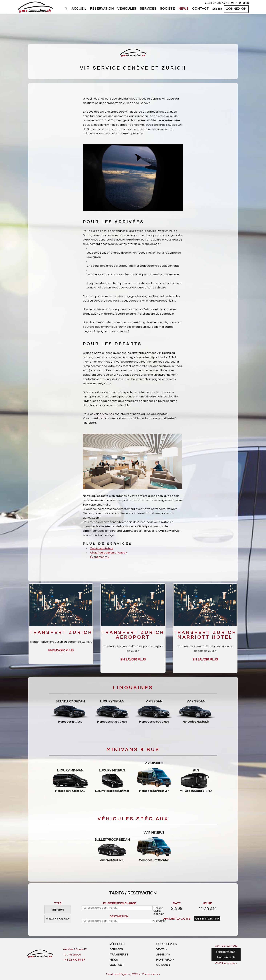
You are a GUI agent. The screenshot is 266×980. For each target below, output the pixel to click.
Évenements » (100, 557)
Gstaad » (163, 965)
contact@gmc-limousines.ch (226, 954)
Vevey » (162, 949)
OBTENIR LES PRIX (207, 919)
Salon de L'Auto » (102, 548)
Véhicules (117, 944)
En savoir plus (61, 650)
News (114, 960)
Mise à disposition (58, 919)
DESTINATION (119, 916)
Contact (117, 965)
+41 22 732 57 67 (218, 3)
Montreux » (165, 960)
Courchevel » (167, 944)
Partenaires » (151, 974)
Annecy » (163, 955)
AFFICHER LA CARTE (177, 919)
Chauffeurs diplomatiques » (109, 553)
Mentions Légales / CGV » (123, 974)
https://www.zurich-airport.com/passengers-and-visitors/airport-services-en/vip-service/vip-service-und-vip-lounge (132, 531)
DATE (177, 903)
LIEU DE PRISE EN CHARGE (119, 903)
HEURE (207, 903)
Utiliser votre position (156, 908)
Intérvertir (155, 921)
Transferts (119, 955)
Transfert (58, 910)
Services (116, 949)
